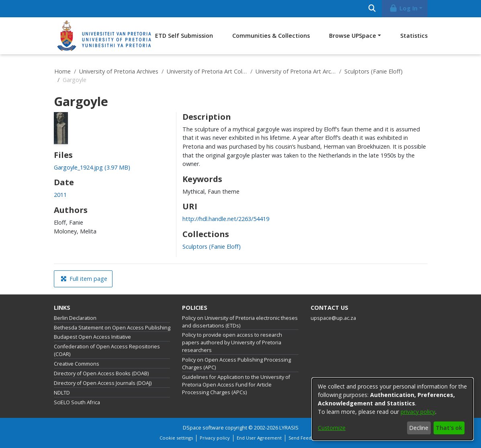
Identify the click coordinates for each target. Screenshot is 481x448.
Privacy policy (215, 438)
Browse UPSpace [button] (353, 36)
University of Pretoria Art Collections (207, 71)
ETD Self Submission (184, 36)
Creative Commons (77, 364)
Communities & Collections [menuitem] (271, 36)
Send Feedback (305, 438)
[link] (92, 167)
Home (62, 71)
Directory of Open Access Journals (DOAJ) (103, 383)
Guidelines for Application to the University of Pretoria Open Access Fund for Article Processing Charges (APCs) (236, 385)
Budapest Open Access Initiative (92, 337)
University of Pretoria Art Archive (296, 71)
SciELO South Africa (77, 402)
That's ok (449, 428)
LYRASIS (289, 428)
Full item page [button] (84, 279)
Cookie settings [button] (176, 438)
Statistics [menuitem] (414, 36)
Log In (403, 8)
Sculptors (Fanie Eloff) (374, 71)
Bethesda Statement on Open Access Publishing (112, 328)
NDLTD (62, 393)
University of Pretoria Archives (119, 71)
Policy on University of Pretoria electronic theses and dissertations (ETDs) (240, 322)
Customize (332, 428)
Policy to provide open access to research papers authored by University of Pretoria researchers (232, 343)
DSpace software (203, 428)
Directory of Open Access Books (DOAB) (101, 373)
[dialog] (393, 409)
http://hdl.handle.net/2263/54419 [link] (226, 219)
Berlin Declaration (75, 318)
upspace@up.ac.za (333, 318)
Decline (419, 428)
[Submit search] (372, 9)
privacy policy (418, 412)
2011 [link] (60, 195)
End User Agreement (259, 438)
